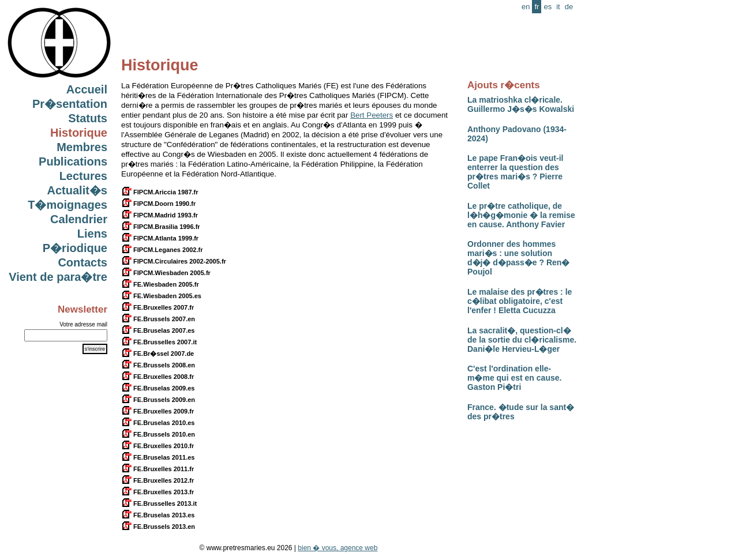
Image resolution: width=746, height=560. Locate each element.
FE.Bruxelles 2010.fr (158, 446)
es (548, 7)
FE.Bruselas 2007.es (158, 330)
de (569, 7)
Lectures (83, 176)
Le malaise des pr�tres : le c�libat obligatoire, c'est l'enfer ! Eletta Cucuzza (520, 301)
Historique (79, 133)
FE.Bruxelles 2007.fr (158, 307)
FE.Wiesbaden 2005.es (161, 296)
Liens (92, 234)
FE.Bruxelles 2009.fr (158, 411)
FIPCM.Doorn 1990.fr (158, 204)
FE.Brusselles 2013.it (159, 503)
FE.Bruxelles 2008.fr (158, 377)
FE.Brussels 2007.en (158, 319)
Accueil (87, 89)
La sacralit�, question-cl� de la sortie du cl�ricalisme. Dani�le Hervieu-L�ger (522, 340)
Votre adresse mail (83, 324)
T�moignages (68, 205)
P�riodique (75, 248)
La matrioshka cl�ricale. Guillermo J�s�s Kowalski (521, 104)
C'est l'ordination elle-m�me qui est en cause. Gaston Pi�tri (514, 378)
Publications (73, 161)
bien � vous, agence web (338, 548)
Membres (82, 147)
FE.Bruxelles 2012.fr (158, 480)
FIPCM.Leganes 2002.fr (162, 250)
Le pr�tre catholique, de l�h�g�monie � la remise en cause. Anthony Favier (521, 215)
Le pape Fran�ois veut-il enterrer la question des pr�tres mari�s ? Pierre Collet (515, 172)
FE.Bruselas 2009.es (158, 388)
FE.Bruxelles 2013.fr (158, 492)
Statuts (88, 118)
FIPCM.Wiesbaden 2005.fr (166, 273)
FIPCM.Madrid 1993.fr (160, 215)
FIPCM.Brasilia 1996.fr (161, 227)
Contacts (83, 262)
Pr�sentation (70, 104)
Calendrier (79, 219)
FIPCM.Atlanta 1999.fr (160, 238)
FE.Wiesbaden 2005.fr (160, 284)
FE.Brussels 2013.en (158, 527)
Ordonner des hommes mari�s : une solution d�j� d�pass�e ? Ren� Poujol (518, 258)
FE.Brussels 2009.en (158, 400)
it (558, 7)
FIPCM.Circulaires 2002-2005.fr (174, 261)
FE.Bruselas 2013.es (158, 515)
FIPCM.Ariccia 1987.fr (160, 192)
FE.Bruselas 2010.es (158, 423)
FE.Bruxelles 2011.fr (158, 469)
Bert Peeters (372, 115)
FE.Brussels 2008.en (158, 365)
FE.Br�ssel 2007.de (158, 354)
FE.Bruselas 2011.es (158, 457)
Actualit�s (77, 190)
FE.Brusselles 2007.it (159, 342)
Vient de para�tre (58, 277)
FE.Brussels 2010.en (158, 434)
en (526, 7)
